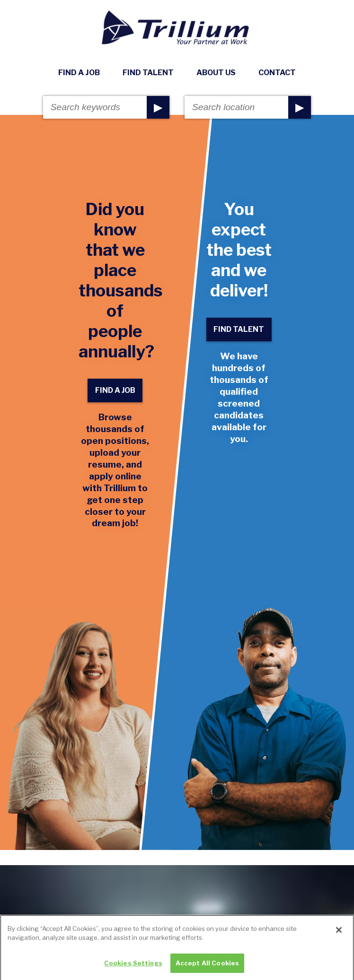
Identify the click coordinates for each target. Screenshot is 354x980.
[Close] (339, 936)
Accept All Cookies (207, 969)
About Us (216, 73)
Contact (277, 73)
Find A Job (79, 73)
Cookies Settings (133, 969)
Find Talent (148, 73)
